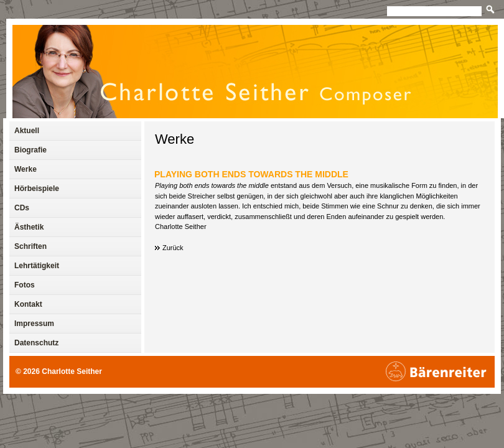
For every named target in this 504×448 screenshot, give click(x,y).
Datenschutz (36, 343)
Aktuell (27, 131)
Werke (175, 139)
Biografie (30, 150)
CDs (22, 208)
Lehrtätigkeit (37, 266)
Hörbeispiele (37, 189)
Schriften (30, 246)
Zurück (173, 248)
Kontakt (28, 304)
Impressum (34, 324)
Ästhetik (29, 227)
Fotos (25, 285)
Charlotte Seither (72, 371)
